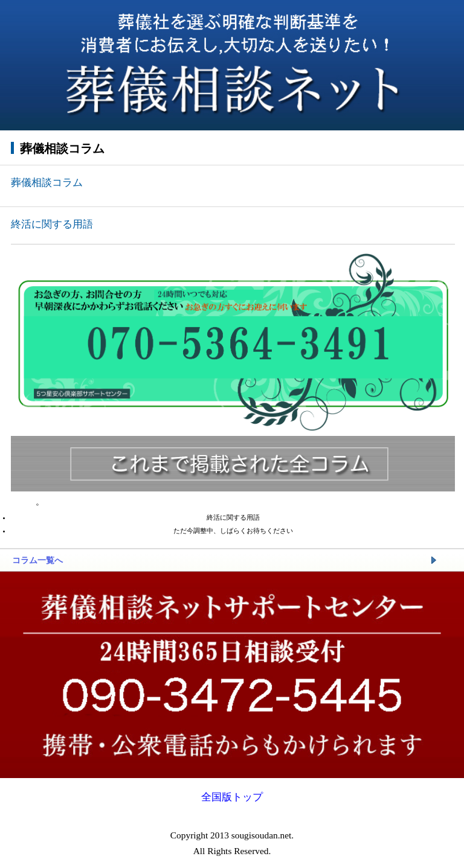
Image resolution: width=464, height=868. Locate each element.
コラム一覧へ (37, 560)
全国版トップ (232, 797)
